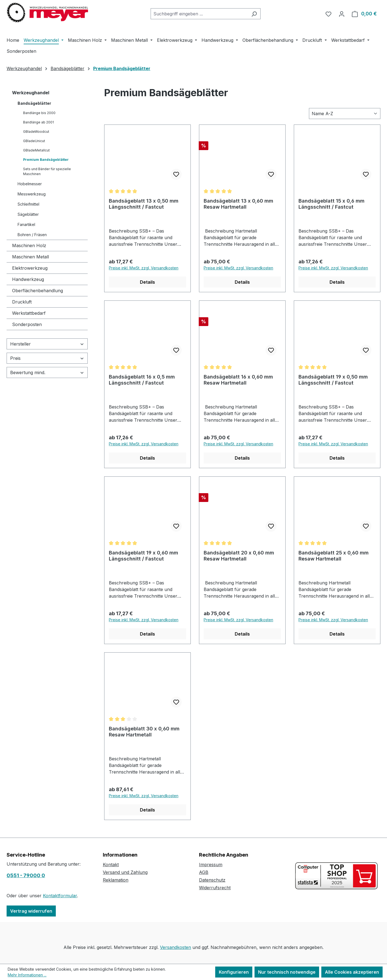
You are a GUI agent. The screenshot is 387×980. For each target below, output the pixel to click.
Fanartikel (26, 224)
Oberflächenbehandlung (38, 291)
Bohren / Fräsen (32, 235)
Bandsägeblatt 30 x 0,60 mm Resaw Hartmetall (144, 732)
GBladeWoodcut (36, 132)
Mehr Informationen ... (27, 975)
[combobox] (199, 14)
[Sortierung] (345, 114)
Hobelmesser (30, 184)
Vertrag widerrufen (31, 911)
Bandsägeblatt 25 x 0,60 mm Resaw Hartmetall (334, 556)
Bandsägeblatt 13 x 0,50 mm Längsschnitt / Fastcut (144, 204)
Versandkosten (175, 947)
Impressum (211, 865)
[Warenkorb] (364, 14)
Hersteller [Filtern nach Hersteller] (47, 344)
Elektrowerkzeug (30, 268)
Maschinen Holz (29, 245)
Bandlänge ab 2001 (38, 122)
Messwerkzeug (32, 194)
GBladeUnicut (34, 141)
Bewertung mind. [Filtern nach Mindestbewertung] (47, 372)
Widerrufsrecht (215, 888)
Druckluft (22, 302)
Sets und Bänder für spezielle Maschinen (47, 171)
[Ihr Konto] (342, 14)
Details (147, 282)
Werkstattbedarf (29, 313)
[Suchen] (254, 14)
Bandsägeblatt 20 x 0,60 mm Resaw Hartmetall (239, 556)
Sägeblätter (28, 214)
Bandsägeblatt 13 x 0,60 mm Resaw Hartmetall (238, 204)
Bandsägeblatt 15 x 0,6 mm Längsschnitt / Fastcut (331, 204)
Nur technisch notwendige (287, 972)
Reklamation (116, 880)
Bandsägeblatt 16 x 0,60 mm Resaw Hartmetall (238, 380)
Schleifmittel (28, 204)
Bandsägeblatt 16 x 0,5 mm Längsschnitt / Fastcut (142, 380)
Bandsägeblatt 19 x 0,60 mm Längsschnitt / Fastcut (143, 556)
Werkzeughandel (31, 93)
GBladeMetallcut (36, 150)
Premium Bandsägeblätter (46, 160)
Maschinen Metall (31, 257)
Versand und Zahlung (125, 872)
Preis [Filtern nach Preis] (47, 358)
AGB (204, 872)
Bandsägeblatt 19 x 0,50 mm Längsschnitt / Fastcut (333, 380)
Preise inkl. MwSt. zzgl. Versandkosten (144, 268)
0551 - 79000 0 (26, 875)
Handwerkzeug (28, 279)
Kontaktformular (60, 896)
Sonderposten (27, 324)
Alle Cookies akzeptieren (352, 972)
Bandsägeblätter (34, 103)
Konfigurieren (234, 972)
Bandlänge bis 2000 (39, 113)
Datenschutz (212, 880)
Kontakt (111, 865)
